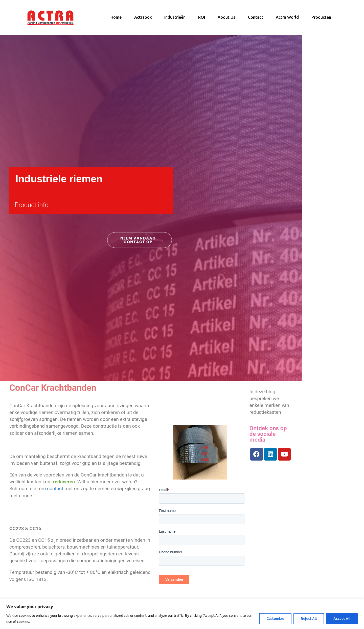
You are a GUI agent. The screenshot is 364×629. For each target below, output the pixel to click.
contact (87, 492)
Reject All (309, 619)
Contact (256, 19)
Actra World (287, 19)
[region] (182, 614)
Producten (321, 19)
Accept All (342, 619)
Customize (275, 619)
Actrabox (143, 19)
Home (116, 19)
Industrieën (175, 19)
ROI (202, 19)
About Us (226, 19)
